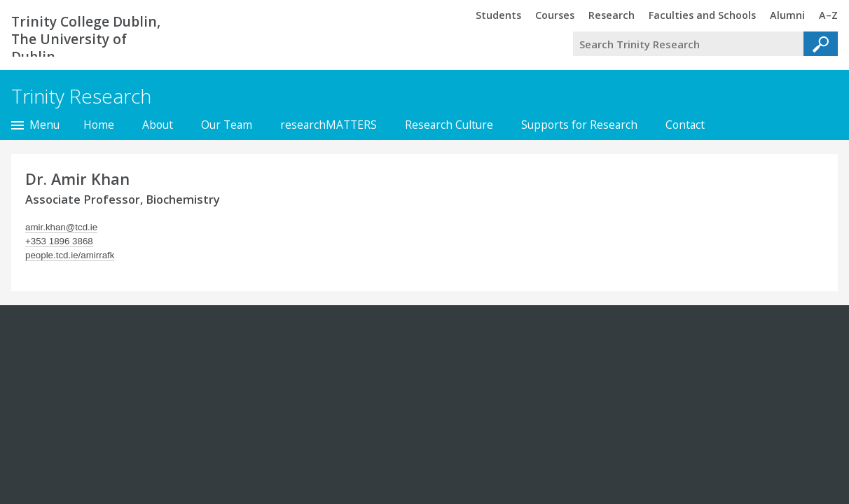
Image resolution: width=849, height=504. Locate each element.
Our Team (227, 125)
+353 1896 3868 (59, 241)
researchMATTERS (329, 125)
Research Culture (449, 125)
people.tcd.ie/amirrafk (70, 255)
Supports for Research (579, 125)
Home (99, 125)
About (158, 125)
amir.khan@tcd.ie (61, 227)
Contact (685, 125)
